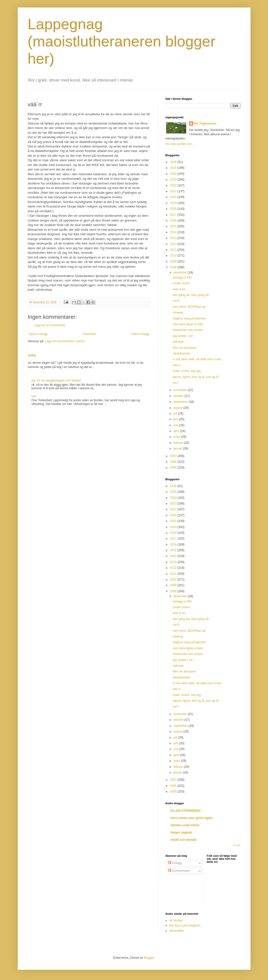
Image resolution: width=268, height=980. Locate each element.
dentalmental (181, 353)
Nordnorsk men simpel (188, 330)
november (181, 390)
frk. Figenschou (205, 123)
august (178, 408)
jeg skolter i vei (183, 336)
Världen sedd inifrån (185, 825)
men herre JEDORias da (189, 307)
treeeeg (178, 312)
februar (179, 443)
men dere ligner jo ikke (188, 324)
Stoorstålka (177, 931)
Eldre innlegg (140, 334)
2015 (174, 226)
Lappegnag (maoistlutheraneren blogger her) (122, 41)
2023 (174, 179)
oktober (179, 396)
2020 (174, 197)
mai (176, 425)
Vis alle (237, 845)
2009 (174, 261)
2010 (174, 255)
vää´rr (177, 365)
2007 (174, 456)
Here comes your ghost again (192, 818)
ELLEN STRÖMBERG (186, 811)
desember (181, 272)
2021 (174, 191)
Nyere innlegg (38, 334)
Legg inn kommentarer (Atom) (65, 341)
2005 (174, 467)
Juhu (32, 355)
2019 (174, 203)
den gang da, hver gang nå (191, 295)
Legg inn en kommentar (50, 325)
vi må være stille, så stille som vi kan (197, 359)
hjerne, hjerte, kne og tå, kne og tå (195, 377)
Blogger (149, 958)
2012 (174, 244)
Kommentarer (179, 871)
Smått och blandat (184, 840)
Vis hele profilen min (179, 144)
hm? (176, 383)
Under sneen (181, 283)
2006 (174, 462)
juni (176, 419)
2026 (174, 162)
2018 (174, 209)
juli (176, 413)
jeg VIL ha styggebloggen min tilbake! (56, 380)
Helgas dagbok (181, 832)
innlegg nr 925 (182, 277)
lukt (34, 396)
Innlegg (175, 863)
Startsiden (89, 334)
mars (177, 437)
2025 (174, 168)
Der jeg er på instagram (185, 925)
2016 (174, 220)
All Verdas (176, 920)
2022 (174, 185)
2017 (174, 215)
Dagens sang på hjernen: (189, 318)
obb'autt (178, 342)
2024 (174, 174)
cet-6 (176, 301)
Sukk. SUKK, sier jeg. (187, 371)
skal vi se (179, 289)
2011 (174, 250)
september (181, 402)
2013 (174, 238)
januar (178, 448)
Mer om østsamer (184, 348)
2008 (174, 267)
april (177, 431)
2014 (174, 232)
